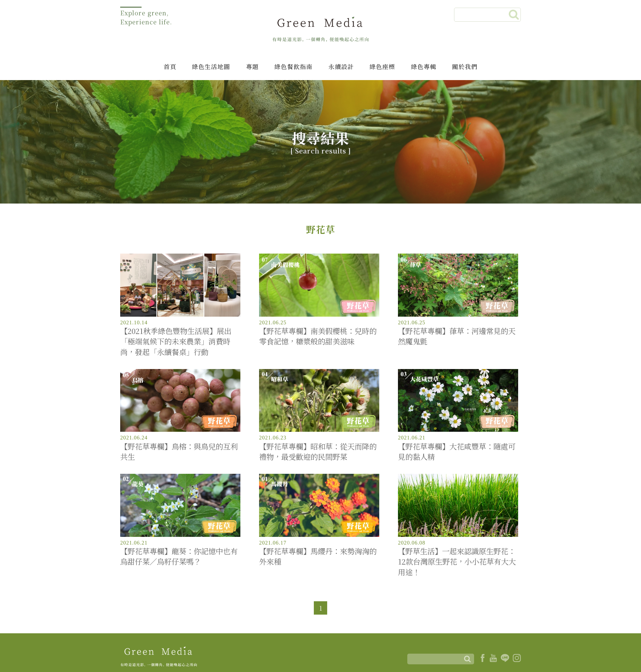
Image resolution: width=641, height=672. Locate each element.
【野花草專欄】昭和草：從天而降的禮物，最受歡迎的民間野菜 (318, 451)
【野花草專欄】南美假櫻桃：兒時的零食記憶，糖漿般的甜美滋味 (318, 336)
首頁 (170, 66)
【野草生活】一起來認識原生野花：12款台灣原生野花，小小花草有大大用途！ (457, 562)
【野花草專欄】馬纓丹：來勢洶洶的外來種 (318, 556)
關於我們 (465, 66)
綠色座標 (382, 66)
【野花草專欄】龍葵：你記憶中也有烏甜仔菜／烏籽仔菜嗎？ (179, 556)
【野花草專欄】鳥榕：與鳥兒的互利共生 (179, 451)
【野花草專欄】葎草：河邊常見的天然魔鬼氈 (457, 336)
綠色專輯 (424, 66)
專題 (252, 66)
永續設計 (341, 66)
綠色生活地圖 (211, 66)
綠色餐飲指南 (293, 66)
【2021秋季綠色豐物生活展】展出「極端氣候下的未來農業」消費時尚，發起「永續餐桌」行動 (176, 341)
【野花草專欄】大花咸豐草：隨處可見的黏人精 (457, 451)
